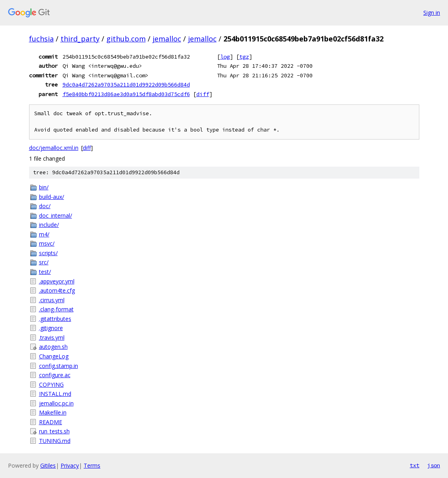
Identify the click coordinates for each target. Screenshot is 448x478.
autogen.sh (53, 347)
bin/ (44, 187)
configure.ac (55, 375)
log (225, 57)
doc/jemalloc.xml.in (54, 148)
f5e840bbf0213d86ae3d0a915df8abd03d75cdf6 (126, 94)
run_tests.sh (54, 431)
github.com (126, 39)
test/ (45, 272)
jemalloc (167, 39)
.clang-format (56, 309)
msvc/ (47, 243)
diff (203, 94)
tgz (244, 57)
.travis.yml (52, 337)
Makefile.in (53, 412)
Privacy (70, 465)
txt (415, 465)
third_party (80, 39)
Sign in (432, 13)
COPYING (51, 385)
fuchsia (41, 39)
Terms (92, 465)
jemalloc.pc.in (56, 403)
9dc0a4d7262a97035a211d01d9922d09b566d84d (126, 85)
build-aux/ (52, 197)
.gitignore (51, 328)
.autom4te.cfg (57, 290)
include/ (49, 225)
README (51, 422)
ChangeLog (54, 356)
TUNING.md (55, 441)
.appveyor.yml (57, 281)
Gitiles (48, 465)
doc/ (45, 206)
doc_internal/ (56, 215)
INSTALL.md (55, 394)
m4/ (44, 234)
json (434, 465)
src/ (44, 262)
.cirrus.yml (52, 300)
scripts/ (48, 253)
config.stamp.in (59, 366)
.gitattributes (55, 319)
